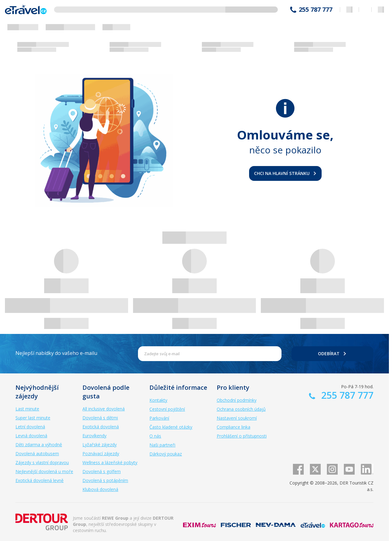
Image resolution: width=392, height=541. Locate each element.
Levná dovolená (31, 436)
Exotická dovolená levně (40, 480)
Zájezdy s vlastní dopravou (42, 462)
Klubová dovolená (100, 489)
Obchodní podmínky (237, 400)
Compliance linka (234, 427)
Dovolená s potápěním (105, 480)
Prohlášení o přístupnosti (242, 436)
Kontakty (158, 400)
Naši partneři (162, 445)
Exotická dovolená (101, 427)
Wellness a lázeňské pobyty (110, 462)
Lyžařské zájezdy (100, 445)
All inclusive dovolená (104, 409)
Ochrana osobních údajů (241, 409)
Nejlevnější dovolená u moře (44, 471)
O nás (155, 436)
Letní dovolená (30, 427)
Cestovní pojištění (167, 409)
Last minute (27, 409)
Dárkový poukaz (166, 454)
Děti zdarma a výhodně (39, 445)
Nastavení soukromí (237, 418)
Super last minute (33, 418)
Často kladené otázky (171, 427)
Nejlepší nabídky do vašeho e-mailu (56, 353)
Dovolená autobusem (37, 454)
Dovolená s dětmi (100, 418)
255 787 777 (316, 10)
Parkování (159, 418)
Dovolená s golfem (102, 471)
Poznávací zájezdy (101, 454)
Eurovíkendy (94, 436)
